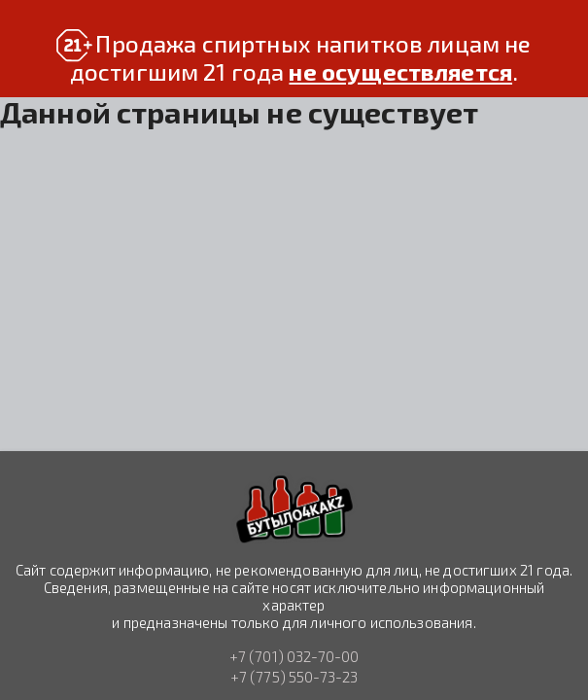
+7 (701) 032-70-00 (294, 657)
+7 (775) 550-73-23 (294, 677)
